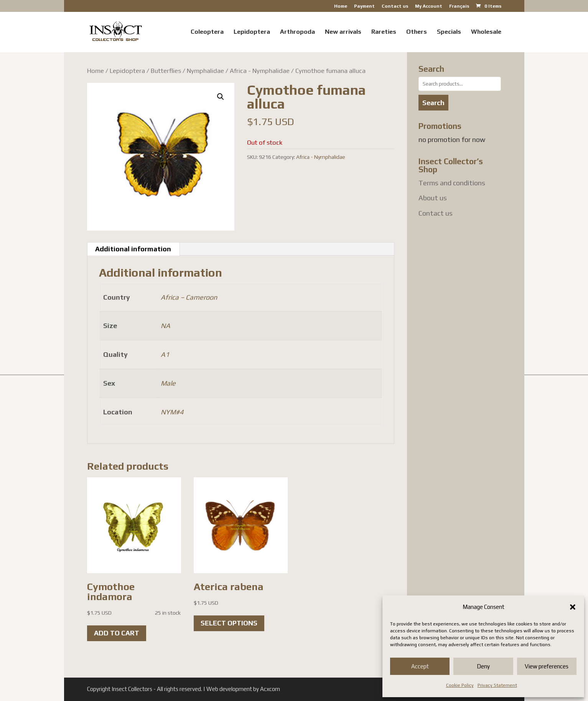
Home (341, 6)
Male (168, 383)
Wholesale (486, 32)
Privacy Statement (497, 685)
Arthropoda (297, 32)
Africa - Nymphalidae (260, 71)
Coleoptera (207, 32)
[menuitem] (459, 8)
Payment (364, 6)
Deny (483, 666)
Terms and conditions (452, 183)
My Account (429, 6)
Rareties (384, 32)
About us (433, 198)
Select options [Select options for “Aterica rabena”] (229, 623)
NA (166, 326)
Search (433, 103)
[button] (573, 607)
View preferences (547, 666)
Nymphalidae (205, 71)
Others (417, 32)
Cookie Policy (460, 685)
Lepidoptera (252, 32)
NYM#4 (172, 412)
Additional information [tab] (133, 249)
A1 (165, 354)
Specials (449, 32)
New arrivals (343, 32)
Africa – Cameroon (189, 297)
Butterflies (166, 71)
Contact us (395, 6)
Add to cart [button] (117, 633)
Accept (420, 666)
